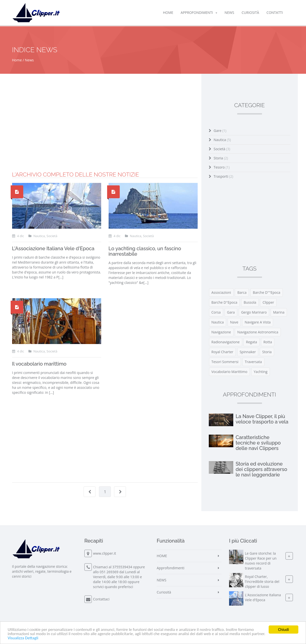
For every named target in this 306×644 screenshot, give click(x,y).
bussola (250, 302)
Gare (220, 131)
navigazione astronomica (258, 332)
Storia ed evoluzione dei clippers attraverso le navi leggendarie (261, 469)
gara (231, 312)
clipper (268, 302)
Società (222, 149)
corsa (216, 312)
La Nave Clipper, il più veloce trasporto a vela (262, 419)
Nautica (222, 140)
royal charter (223, 352)
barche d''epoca (224, 302)
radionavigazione (226, 342)
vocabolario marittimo (229, 372)
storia (267, 352)
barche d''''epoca (267, 292)
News (29, 60)
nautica (218, 322)
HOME (168, 12)
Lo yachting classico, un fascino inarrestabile (145, 251)
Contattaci (101, 599)
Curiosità (250, 12)
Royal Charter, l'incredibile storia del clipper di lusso (262, 582)
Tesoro (222, 167)
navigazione (221, 332)
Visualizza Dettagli (23, 638)
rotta (268, 342)
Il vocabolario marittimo (39, 364)
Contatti (275, 12)
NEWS (229, 12)
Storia (221, 158)
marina (279, 312)
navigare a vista (258, 322)
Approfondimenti (199, 12)
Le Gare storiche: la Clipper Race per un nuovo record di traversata (261, 561)
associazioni (221, 292)
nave (234, 322)
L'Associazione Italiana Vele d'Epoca (53, 248)
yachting (261, 372)
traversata (253, 362)
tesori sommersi (225, 362)
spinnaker (248, 352)
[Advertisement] (105, 137)
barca (242, 292)
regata (251, 342)
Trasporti (224, 176)
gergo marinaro (254, 312)
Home (17, 60)
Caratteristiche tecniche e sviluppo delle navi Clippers (258, 443)
